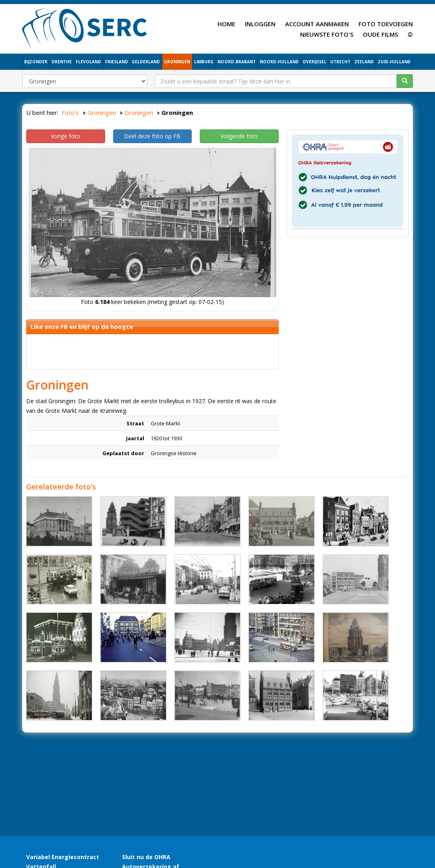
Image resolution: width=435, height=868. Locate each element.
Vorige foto (65, 136)
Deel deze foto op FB (152, 136)
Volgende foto (239, 136)
